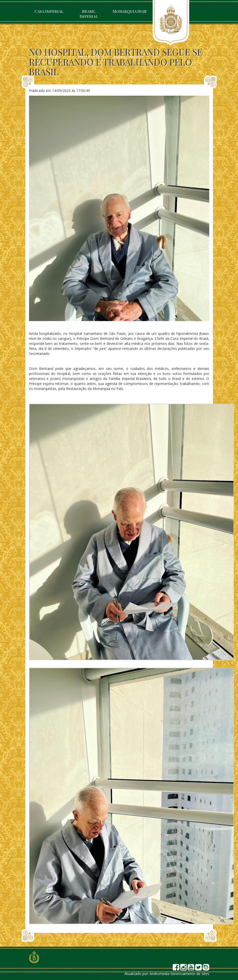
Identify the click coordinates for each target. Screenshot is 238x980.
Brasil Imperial (89, 14)
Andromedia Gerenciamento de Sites (179, 974)
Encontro (49, 57)
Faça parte (89, 57)
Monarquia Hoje (130, 11)
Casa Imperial (49, 11)
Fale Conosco (128, 57)
